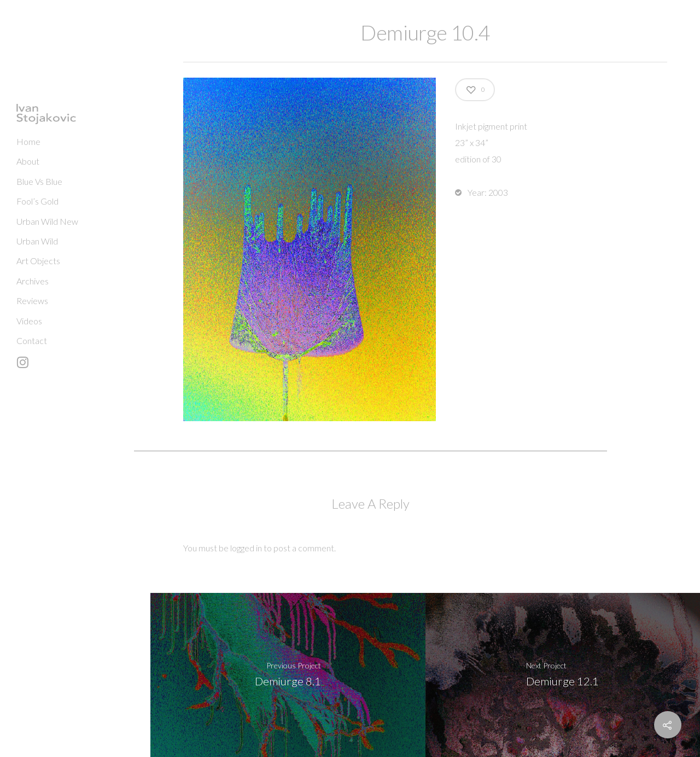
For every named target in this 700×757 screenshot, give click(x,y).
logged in (246, 548)
